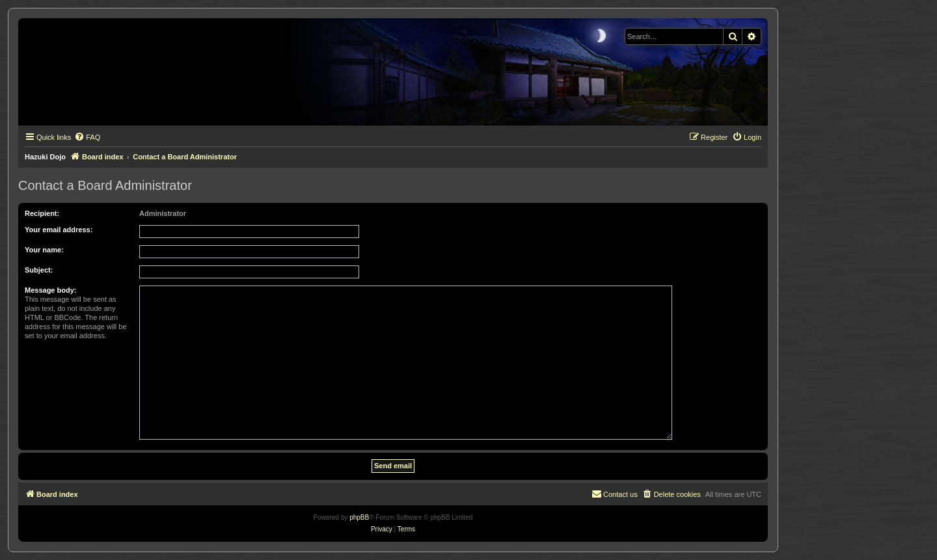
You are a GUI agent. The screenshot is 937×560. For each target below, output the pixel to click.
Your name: (44, 250)
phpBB (359, 517)
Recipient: (42, 213)
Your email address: (59, 230)
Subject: (39, 270)
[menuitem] (87, 137)
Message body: (50, 290)
